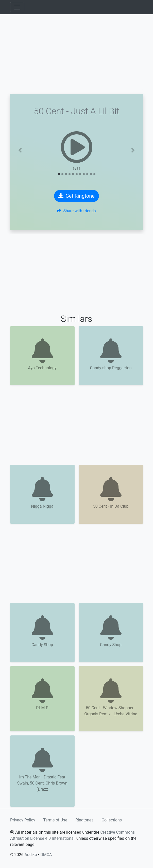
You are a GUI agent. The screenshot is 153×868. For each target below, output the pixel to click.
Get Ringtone (76, 196)
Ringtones (84, 820)
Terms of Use (55, 820)
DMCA (46, 855)
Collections (112, 820)
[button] (20, 150)
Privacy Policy (23, 820)
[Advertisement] (77, 54)
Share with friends (76, 211)
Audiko (31, 855)
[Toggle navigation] (17, 7)
